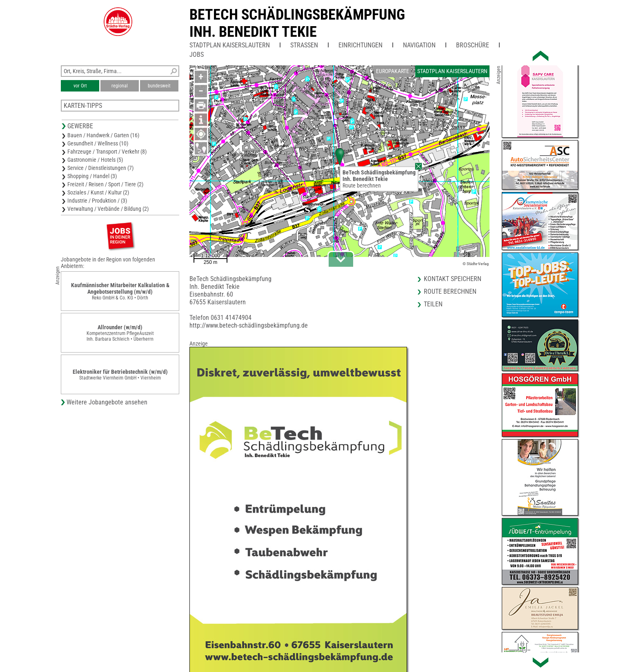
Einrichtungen (361, 45)
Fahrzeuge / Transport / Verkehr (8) (107, 152)
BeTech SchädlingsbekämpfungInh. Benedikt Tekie (297, 23)
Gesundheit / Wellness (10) (98, 143)
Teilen (433, 304)
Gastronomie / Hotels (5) (95, 160)
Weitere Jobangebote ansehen (107, 402)
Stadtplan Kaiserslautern (230, 45)
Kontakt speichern (453, 279)
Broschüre (473, 45)
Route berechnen (362, 185)
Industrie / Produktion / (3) (97, 201)
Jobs (197, 55)
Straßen (304, 45)
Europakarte (393, 71)
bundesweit (159, 86)
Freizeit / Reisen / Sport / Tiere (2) (105, 184)
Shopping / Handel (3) (92, 176)
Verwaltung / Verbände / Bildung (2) (108, 209)
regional (120, 86)
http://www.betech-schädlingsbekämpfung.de (249, 325)
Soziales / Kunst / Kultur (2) (98, 192)
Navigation (419, 45)
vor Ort (80, 86)
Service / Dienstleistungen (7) (100, 168)
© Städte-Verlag (476, 264)
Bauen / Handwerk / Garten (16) (103, 135)
